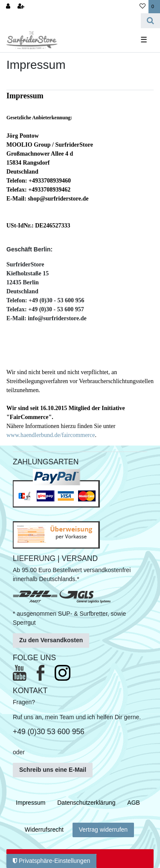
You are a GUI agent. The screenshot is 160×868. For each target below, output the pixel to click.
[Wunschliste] (143, 7)
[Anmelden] (8, 7)
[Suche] (150, 21)
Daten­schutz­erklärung (86, 803)
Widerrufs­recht (44, 830)
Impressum (31, 803)
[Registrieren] (21, 7)
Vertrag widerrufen (103, 830)
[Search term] (70, 21)
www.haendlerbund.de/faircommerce (51, 435)
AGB (134, 803)
